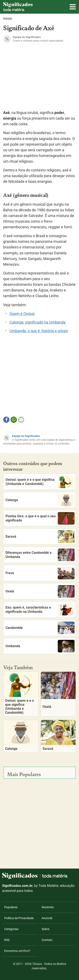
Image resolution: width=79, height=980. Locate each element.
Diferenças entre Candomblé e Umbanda (40, 555)
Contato (47, 940)
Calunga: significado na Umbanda (37, 322)
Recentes (48, 907)
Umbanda (40, 646)
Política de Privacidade (19, 918)
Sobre (46, 929)
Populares (11, 907)
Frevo (40, 573)
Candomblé (40, 628)
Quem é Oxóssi (22, 314)
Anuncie (47, 918)
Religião (8, 18)
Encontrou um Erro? (17, 951)
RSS (7, 940)
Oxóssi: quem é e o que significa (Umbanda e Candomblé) (40, 482)
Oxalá (40, 591)
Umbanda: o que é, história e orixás (39, 331)
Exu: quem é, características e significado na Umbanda (40, 610)
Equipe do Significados (26, 436)
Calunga (40, 500)
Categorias (11, 929)
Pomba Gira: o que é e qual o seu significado (40, 518)
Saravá (40, 537)
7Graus (37, 964)
